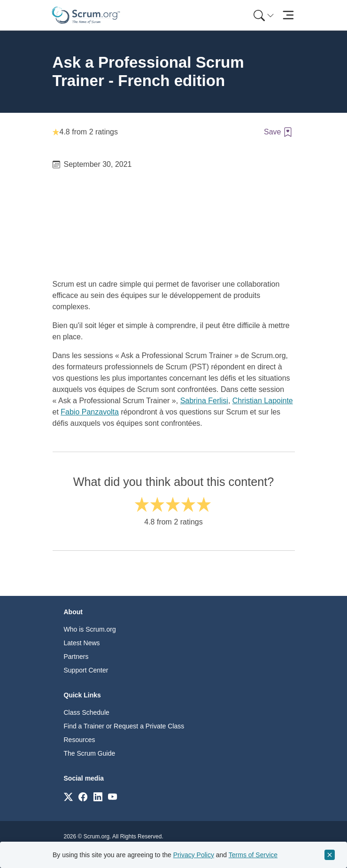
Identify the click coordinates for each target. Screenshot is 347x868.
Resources (80, 740)
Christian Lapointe (263, 401)
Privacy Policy (194, 855)
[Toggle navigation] (289, 15)
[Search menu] (264, 15)
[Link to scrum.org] (68, 796)
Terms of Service (253, 855)
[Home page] (86, 15)
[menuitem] (263, 15)
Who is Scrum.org (90, 629)
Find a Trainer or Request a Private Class (124, 726)
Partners (76, 657)
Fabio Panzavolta (90, 412)
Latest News (82, 643)
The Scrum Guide (90, 753)
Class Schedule (87, 712)
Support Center (86, 670)
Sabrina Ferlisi (204, 401)
